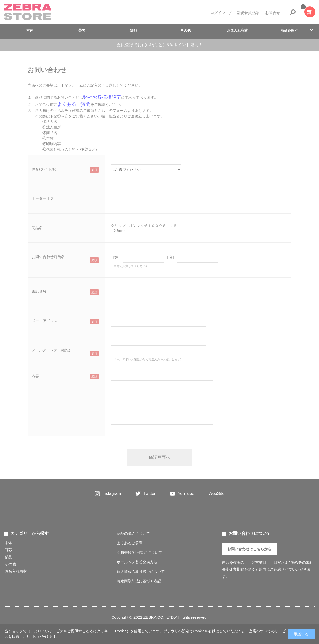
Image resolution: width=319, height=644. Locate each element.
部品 (134, 30)
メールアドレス (45, 321)
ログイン (218, 13)
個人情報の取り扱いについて (141, 571)
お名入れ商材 (237, 30)
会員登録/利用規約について (139, 552)
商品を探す (289, 30)
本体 (30, 30)
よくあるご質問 (130, 543)
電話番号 (39, 292)
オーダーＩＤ (43, 198)
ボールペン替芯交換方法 (137, 562)
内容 (35, 376)
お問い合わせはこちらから (249, 549)
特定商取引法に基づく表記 (139, 581)
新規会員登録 (248, 13)
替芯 (82, 30)
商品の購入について (133, 533)
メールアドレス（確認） (52, 350)
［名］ (171, 257)
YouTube (186, 493)
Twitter (149, 493)
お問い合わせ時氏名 (48, 257)
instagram (112, 493)
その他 (185, 30)
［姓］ (116, 257)
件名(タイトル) (44, 169)
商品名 (37, 228)
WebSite (216, 493)
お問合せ (273, 13)
